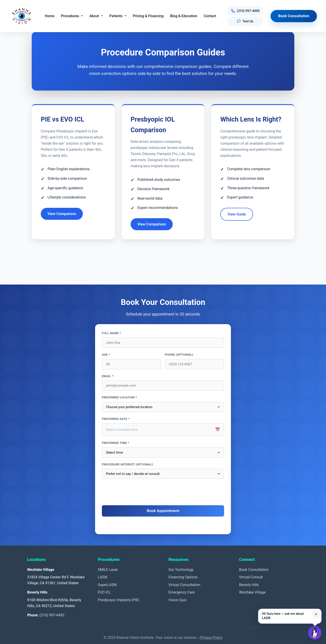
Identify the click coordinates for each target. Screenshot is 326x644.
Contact (210, 16)
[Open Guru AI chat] (315, 633)
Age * (106, 355)
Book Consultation (294, 16)
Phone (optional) (179, 355)
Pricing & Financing (148, 16)
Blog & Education (184, 16)
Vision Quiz (177, 600)
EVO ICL (104, 592)
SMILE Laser (108, 570)
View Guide (237, 214)
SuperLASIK (107, 585)
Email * (108, 376)
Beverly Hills (249, 585)
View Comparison (62, 214)
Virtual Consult (251, 577)
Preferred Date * (116, 419)
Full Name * (111, 333)
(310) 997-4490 (52, 615)
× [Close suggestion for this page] (316, 614)
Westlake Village (252, 592)
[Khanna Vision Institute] (22, 16)
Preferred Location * (119, 397)
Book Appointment (163, 511)
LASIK (103, 577)
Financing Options (183, 577)
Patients (116, 16)
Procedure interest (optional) (127, 464)
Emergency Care (182, 592)
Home (50, 16)
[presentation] (163, 492)
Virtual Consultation (184, 585)
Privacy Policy (211, 638)
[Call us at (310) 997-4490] (245, 11)
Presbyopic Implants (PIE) (119, 600)
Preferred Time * (116, 443)
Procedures (70, 16)
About (94, 16)
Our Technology (181, 570)
